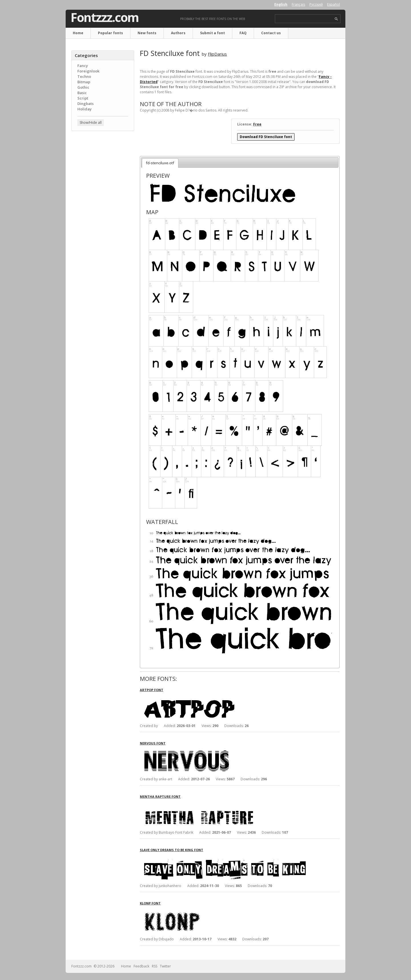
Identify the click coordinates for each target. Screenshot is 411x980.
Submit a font (212, 33)
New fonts (147, 33)
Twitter (165, 966)
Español (334, 4)
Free (257, 124)
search (336, 19)
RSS (155, 966)
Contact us (271, 33)
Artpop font (152, 690)
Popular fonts (110, 33)
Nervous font (153, 743)
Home (78, 33)
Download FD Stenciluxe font (266, 137)
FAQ (243, 33)
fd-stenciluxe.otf (160, 163)
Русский (316, 4)
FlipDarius (217, 54)
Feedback (141, 966)
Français (298, 4)
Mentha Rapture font (160, 796)
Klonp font (150, 903)
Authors (178, 33)
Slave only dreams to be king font (172, 850)
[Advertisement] (103, 227)
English (281, 4)
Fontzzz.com (105, 17)
